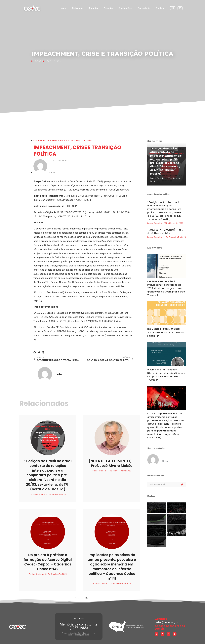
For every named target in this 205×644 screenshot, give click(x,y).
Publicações (126, 8)
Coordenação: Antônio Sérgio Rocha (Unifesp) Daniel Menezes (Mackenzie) (79, 634)
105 (86, 598)
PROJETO (79, 619)
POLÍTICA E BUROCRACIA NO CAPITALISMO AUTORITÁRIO (68, 140)
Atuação (93, 8)
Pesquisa (108, 8)
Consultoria (144, 8)
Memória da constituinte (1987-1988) (79, 626)
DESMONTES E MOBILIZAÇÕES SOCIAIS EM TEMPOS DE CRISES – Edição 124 (166, 332)
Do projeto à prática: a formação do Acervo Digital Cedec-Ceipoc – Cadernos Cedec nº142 (48, 562)
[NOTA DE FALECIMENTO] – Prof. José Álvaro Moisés (112, 463)
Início (64, 8)
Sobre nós (78, 8)
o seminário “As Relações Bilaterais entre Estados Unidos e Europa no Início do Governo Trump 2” (166, 375)
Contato (160, 8)
